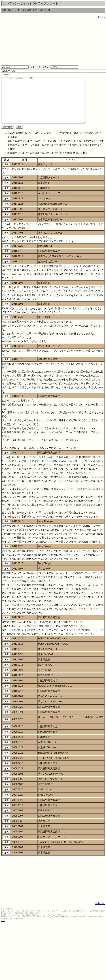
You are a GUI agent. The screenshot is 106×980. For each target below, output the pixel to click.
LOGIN (48, 10)
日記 (41, 10)
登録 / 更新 (7, 136)
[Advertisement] (46, 43)
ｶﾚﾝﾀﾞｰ (18, 10)
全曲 (35, 10)
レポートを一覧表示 (39, 67)
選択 (6, 174)
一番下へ (100, 17)
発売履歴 (27, 10)
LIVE (10, 10)
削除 (19, 136)
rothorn (3, 930)
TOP (4, 10)
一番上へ (100, 913)
